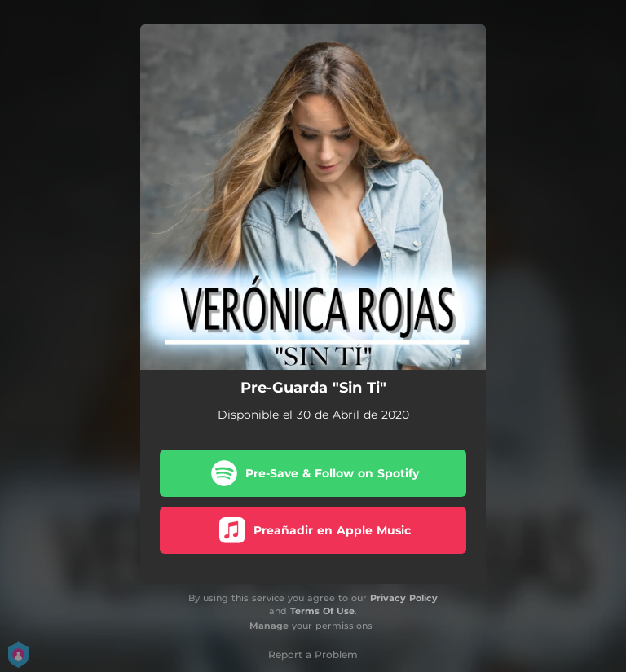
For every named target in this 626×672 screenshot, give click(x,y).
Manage (269, 626)
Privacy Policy (404, 598)
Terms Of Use (322, 611)
